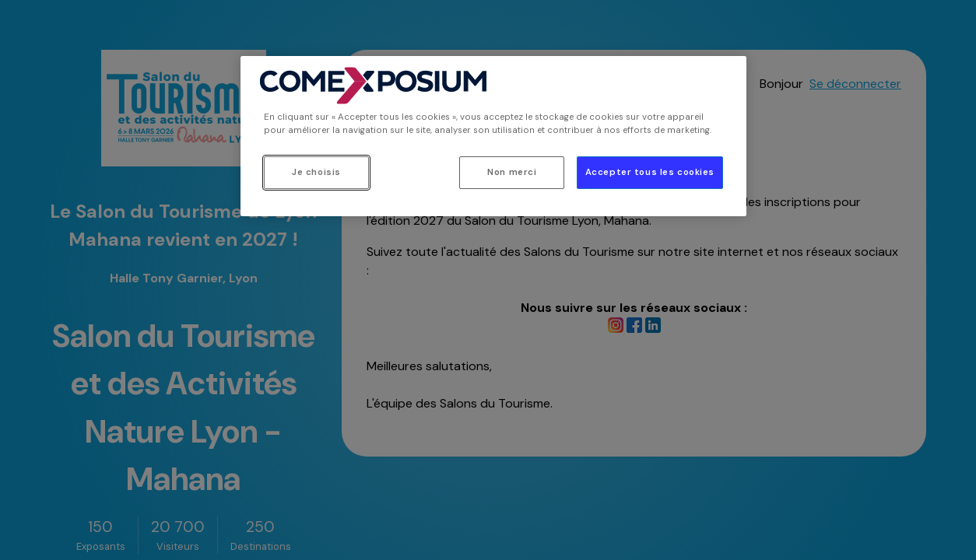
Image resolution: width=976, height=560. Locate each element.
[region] (493, 136)
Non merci (512, 172)
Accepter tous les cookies (650, 172)
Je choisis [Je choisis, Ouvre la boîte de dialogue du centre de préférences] (316, 172)
